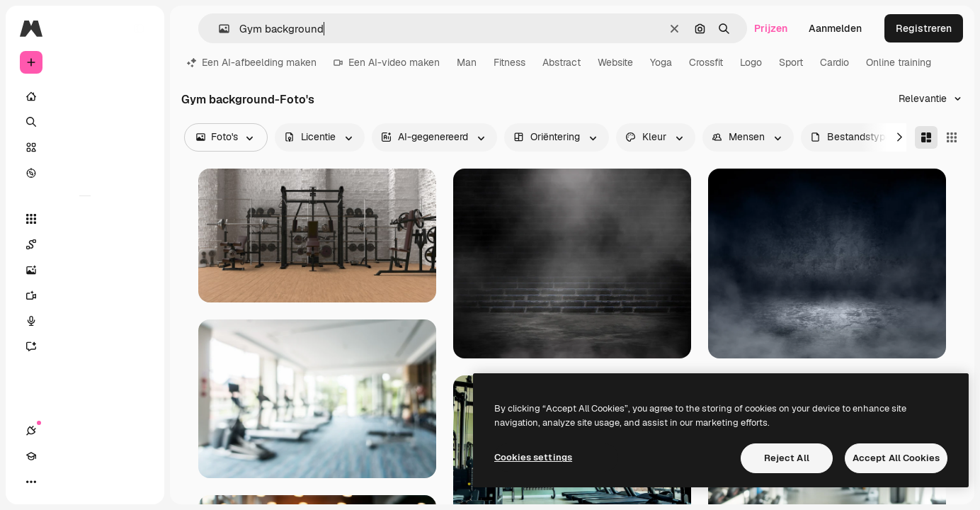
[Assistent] (85, 346)
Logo (751, 62)
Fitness (509, 62)
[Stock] (85, 147)
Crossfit (706, 62)
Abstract (562, 62)
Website (615, 62)
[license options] (320, 137)
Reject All (787, 458)
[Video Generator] (85, 295)
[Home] (85, 96)
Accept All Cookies (896, 458)
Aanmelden (835, 28)
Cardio (834, 62)
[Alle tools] (85, 219)
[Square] (952, 137)
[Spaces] (85, 244)
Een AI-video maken (387, 62)
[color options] (656, 137)
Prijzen (771, 28)
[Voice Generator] (85, 321)
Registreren (924, 28)
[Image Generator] (85, 270)
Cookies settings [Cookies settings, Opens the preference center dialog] (533, 457)
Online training (899, 62)
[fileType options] (860, 137)
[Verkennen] (85, 173)
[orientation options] (557, 137)
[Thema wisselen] (82, 482)
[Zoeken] (85, 122)
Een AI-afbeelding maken (252, 62)
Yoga (661, 62)
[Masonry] (926, 137)
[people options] (748, 137)
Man (467, 62)
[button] (218, 29)
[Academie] (57, 482)
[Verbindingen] (31, 482)
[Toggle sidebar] (139, 28)
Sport (791, 62)
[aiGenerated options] (434, 137)
